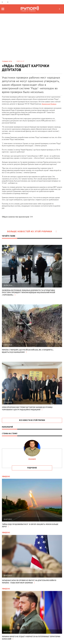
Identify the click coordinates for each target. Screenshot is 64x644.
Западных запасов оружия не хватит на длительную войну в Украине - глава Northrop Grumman (29, 582)
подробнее (32, 468)
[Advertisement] (32, 39)
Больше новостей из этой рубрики (32, 231)
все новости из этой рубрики (32, 420)
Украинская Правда (49, 104)
